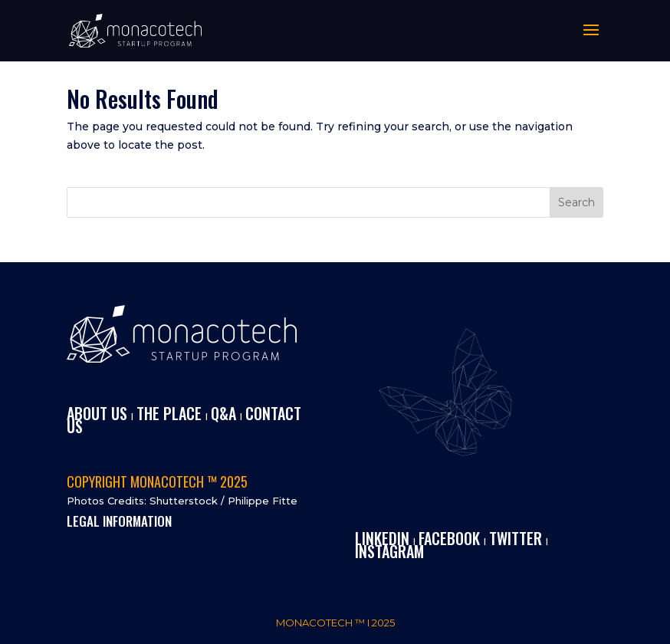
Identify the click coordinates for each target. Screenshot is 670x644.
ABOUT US (97, 413)
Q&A (223, 413)
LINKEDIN (382, 538)
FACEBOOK (449, 538)
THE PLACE (169, 413)
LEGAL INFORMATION (119, 521)
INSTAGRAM (389, 551)
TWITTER (516, 538)
